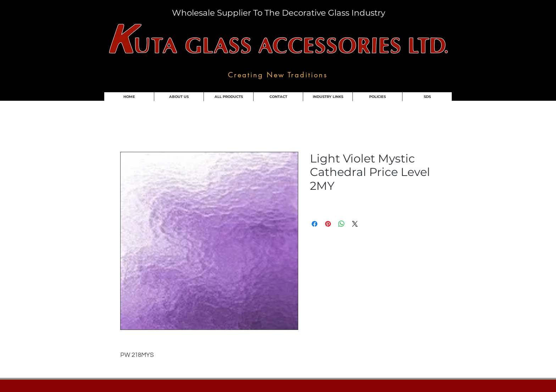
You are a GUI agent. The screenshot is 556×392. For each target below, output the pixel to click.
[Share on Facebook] (315, 224)
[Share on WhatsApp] (341, 224)
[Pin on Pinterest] (328, 224)
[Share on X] (355, 224)
